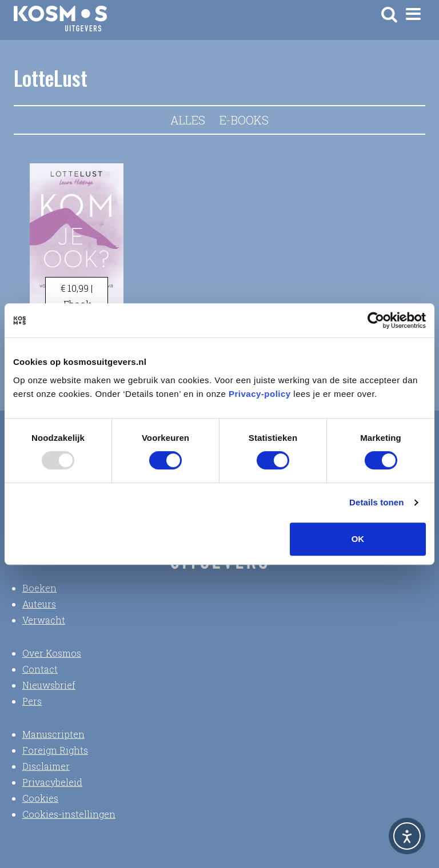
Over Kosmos (52, 653)
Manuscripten (53, 734)
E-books (244, 120)
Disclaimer (46, 766)
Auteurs (39, 604)
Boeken (39, 588)
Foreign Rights (55, 750)
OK (358, 539)
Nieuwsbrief (49, 685)
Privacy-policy (260, 394)
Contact (40, 669)
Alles (188, 120)
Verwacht (44, 620)
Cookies (40, 798)
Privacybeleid (52, 782)
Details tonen (376, 502)
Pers (32, 701)
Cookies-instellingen (69, 814)
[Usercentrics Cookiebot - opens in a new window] (376, 320)
